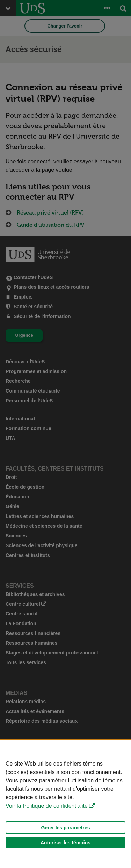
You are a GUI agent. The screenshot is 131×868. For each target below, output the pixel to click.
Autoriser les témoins (65, 843)
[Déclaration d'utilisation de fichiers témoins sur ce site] (65, 804)
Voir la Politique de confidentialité (47, 806)
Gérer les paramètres (65, 828)
